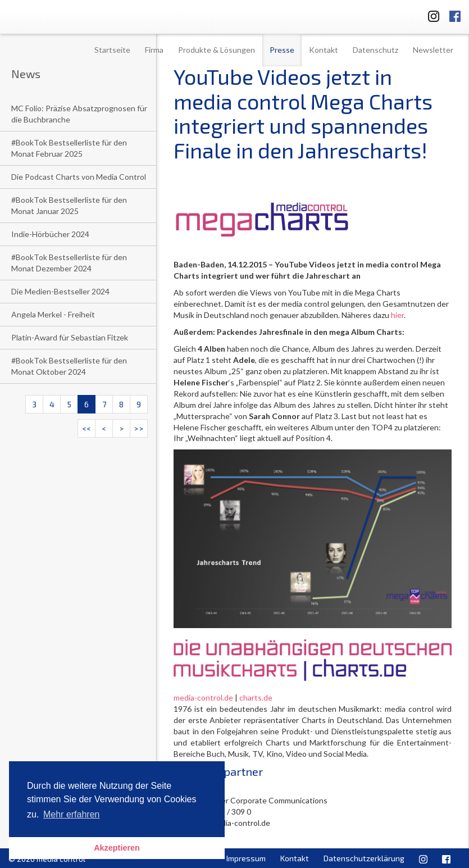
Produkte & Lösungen (217, 50)
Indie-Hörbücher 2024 (50, 234)
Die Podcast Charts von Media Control (79, 177)
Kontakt (324, 50)
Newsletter (433, 50)
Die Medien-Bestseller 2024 (60, 291)
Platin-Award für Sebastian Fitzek (70, 337)
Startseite (112, 50)
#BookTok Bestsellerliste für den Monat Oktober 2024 (69, 366)
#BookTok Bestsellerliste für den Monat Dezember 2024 (69, 263)
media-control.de (203, 697)
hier (397, 315)
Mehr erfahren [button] (72, 814)
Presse (282, 50)
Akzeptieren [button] (117, 848)
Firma (154, 50)
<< (86, 428)
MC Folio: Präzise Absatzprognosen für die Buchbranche (79, 114)
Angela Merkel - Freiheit (53, 314)
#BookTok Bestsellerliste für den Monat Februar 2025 (69, 148)
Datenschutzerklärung (364, 858)
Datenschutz (375, 50)
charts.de (256, 697)
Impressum (246, 858)
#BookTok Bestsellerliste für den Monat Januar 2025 (69, 205)
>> (139, 428)
